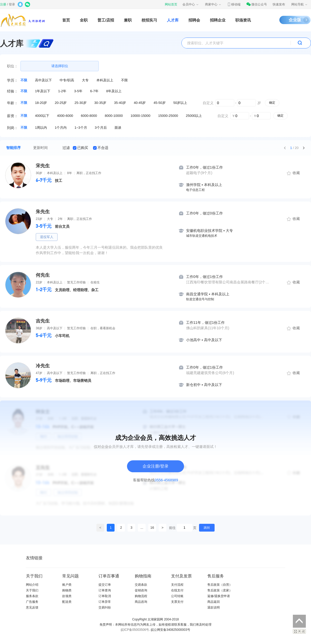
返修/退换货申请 (219, 596)
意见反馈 (32, 607)
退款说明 (214, 607)
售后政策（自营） (220, 585)
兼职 (128, 20)
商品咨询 (141, 602)
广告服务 (32, 602)
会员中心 (191, 4)
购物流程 (141, 596)
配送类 (67, 602)
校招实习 (149, 20)
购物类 (67, 590)
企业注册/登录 (155, 466)
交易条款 (141, 585)
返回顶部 (299, 621)
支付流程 (177, 585)
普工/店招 (106, 20)
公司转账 (177, 596)
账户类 (67, 585)
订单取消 (105, 596)
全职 (84, 20)
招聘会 (194, 20)
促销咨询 (141, 590)
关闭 (299, 631)
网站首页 (171, 4)
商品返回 (214, 602)
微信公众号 (257, 4)
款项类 (67, 596)
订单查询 (105, 590)
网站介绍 (32, 585)
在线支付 (177, 590)
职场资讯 (243, 20)
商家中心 (213, 4)
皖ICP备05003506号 (135, 630)
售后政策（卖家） (220, 590)
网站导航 (300, 4)
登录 (12, 4)
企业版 (295, 20)
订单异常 (105, 602)
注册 (3, 4)
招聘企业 (218, 20)
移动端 (234, 4)
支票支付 (177, 602)
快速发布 (279, 4)
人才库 (173, 20)
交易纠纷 (105, 607)
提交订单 (105, 585)
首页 (66, 20)
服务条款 (32, 596)
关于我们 (32, 590)
